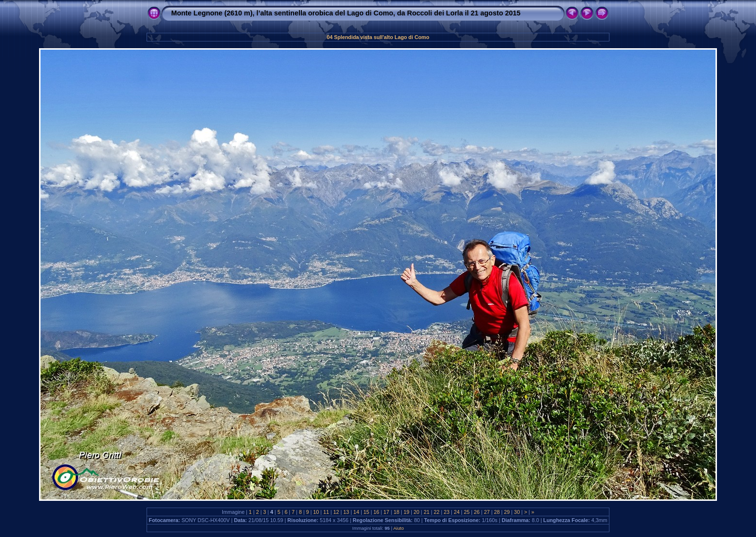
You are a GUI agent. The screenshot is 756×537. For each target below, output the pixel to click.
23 (446, 512)
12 (336, 512)
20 (417, 512)
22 (437, 512)
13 (346, 512)
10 (316, 512)
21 (427, 512)
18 (396, 512)
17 (386, 512)
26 (477, 512)
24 (457, 512)
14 (356, 512)
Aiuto (399, 528)
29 (507, 512)
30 (517, 512)
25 (467, 512)
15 (366, 512)
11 (326, 512)
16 (377, 512)
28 (497, 512)
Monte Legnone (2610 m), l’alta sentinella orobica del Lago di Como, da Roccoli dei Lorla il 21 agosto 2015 (346, 13)
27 (487, 512)
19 (406, 512)
